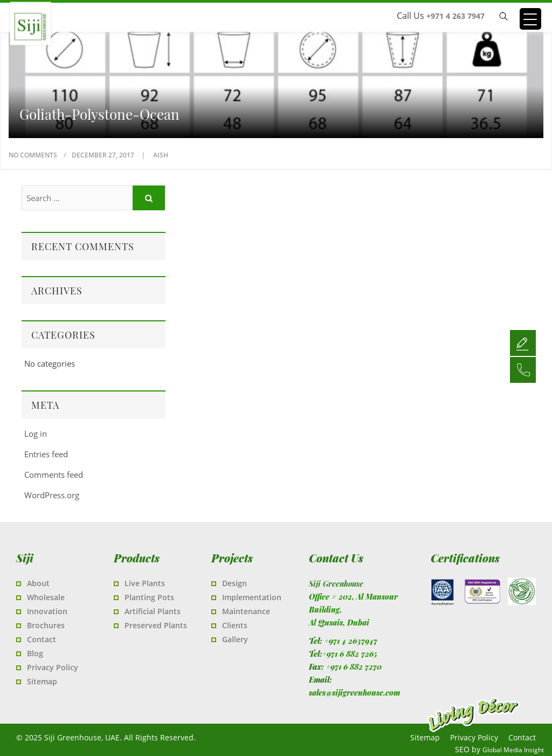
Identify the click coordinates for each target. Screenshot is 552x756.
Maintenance (246, 611)
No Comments (33, 155)
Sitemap (42, 681)
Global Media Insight (513, 750)
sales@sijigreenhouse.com (354, 693)
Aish (161, 155)
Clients (235, 625)
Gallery (235, 639)
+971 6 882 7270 (354, 667)
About (38, 583)
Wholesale (46, 597)
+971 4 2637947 (351, 641)
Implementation (252, 597)
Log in (36, 434)
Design (234, 583)
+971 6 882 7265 (350, 654)
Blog (35, 653)
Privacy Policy (53, 667)
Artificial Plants (153, 611)
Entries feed (46, 454)
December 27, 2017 (104, 155)
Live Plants (145, 583)
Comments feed (54, 475)
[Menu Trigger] (530, 19)
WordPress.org (52, 495)
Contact (42, 639)
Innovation (47, 611)
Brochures (46, 625)
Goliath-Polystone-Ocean (99, 114)
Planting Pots (149, 597)
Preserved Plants (156, 625)
